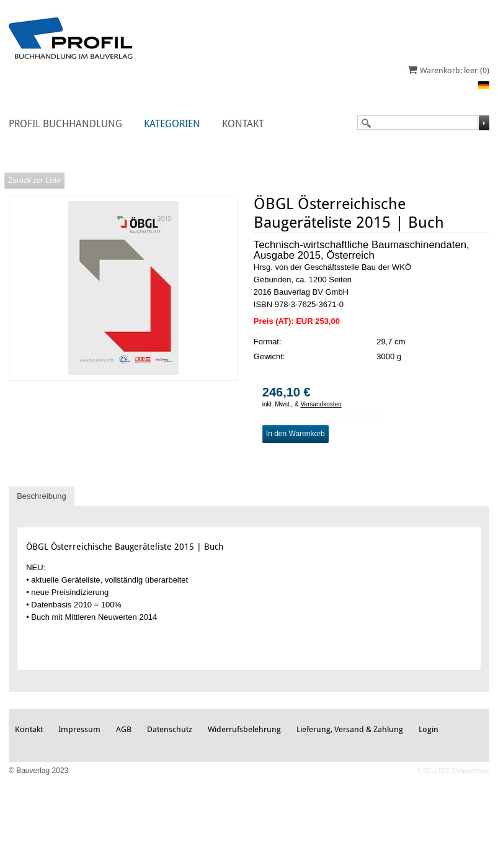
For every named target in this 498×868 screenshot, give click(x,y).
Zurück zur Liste (34, 181)
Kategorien (172, 124)
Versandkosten (321, 404)
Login (429, 729)
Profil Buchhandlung (65, 124)
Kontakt (243, 124)
